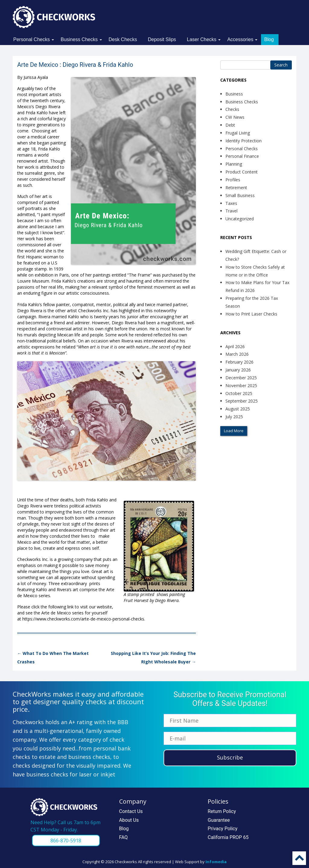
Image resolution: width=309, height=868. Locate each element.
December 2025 (241, 378)
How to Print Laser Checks (251, 314)
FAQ (124, 837)
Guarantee (219, 820)
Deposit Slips (162, 39)
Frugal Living (238, 133)
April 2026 (235, 347)
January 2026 (238, 370)
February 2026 (239, 362)
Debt (230, 125)
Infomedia (216, 862)
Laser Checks (202, 39)
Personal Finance (242, 156)
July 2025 (234, 417)
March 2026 (237, 354)
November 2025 (241, 385)
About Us (129, 820)
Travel (231, 211)
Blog (269, 39)
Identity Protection (244, 141)
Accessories (240, 39)
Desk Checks (123, 39)
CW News (235, 117)
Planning (234, 164)
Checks (232, 109)
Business (234, 94)
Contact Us (131, 811)
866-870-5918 (66, 840)
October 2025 (239, 393)
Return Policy (222, 811)
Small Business (240, 195)
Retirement (236, 188)
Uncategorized (240, 219)
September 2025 (242, 401)
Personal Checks (32, 39)
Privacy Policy (223, 829)
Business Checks (79, 39)
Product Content (242, 172)
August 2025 (238, 409)
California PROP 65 (228, 837)
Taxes (231, 203)
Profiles (233, 180)
